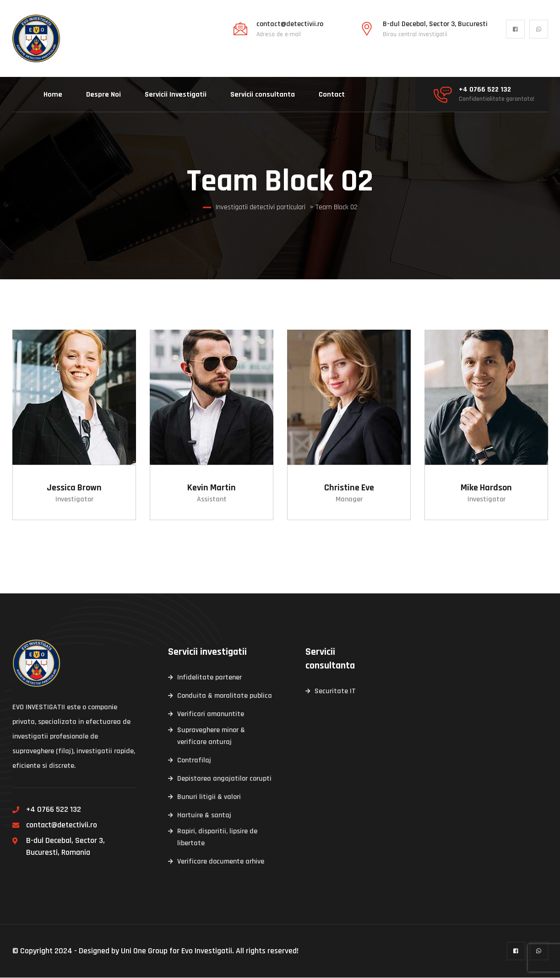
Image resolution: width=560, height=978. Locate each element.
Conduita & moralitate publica (225, 696)
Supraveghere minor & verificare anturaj (211, 736)
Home (53, 95)
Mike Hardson (486, 488)
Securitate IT (335, 692)
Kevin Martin (212, 488)
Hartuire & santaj (204, 816)
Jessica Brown (74, 488)
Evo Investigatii (207, 951)
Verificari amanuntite (211, 714)
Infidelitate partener (209, 678)
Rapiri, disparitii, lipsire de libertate (217, 838)
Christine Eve (349, 488)
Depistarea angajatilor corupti (224, 779)
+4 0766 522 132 (485, 90)
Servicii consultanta (263, 95)
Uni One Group (144, 951)
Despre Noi (103, 95)
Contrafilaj (194, 761)
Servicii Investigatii (176, 95)
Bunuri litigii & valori (209, 797)
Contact (332, 95)
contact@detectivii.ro (290, 24)
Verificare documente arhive (221, 862)
